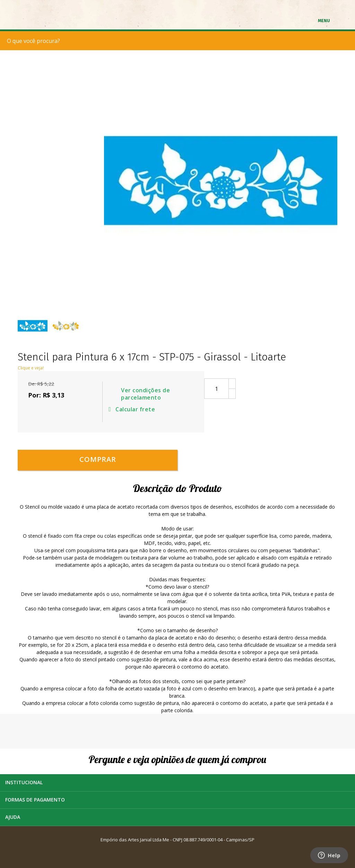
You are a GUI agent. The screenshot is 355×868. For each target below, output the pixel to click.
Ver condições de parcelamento (145, 394)
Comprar (98, 459)
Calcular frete (133, 409)
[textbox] (179, 41)
